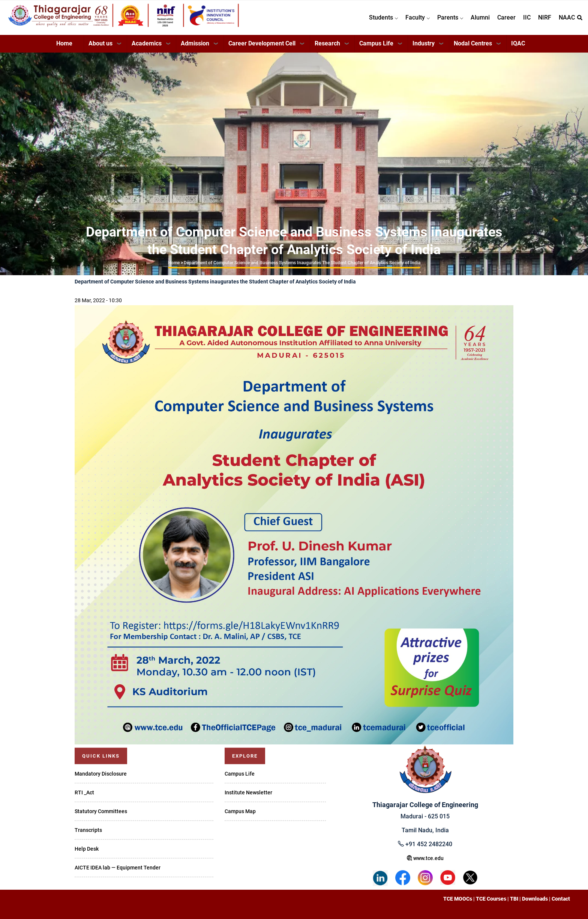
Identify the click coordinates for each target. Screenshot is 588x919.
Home (64, 43)
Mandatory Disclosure (101, 774)
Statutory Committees (101, 811)
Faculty (418, 17)
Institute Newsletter (248, 792)
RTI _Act (84, 792)
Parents (450, 17)
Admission (195, 43)
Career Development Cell (262, 43)
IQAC (518, 43)
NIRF (545, 17)
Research (327, 43)
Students (383, 17)
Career (506, 17)
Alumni (480, 17)
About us (100, 43)
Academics (147, 43)
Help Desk (87, 849)
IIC (527, 17)
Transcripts (88, 830)
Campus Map (240, 811)
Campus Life (376, 43)
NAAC (567, 17)
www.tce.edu (425, 858)
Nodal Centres (473, 43)
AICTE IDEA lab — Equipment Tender (118, 868)
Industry (424, 43)
